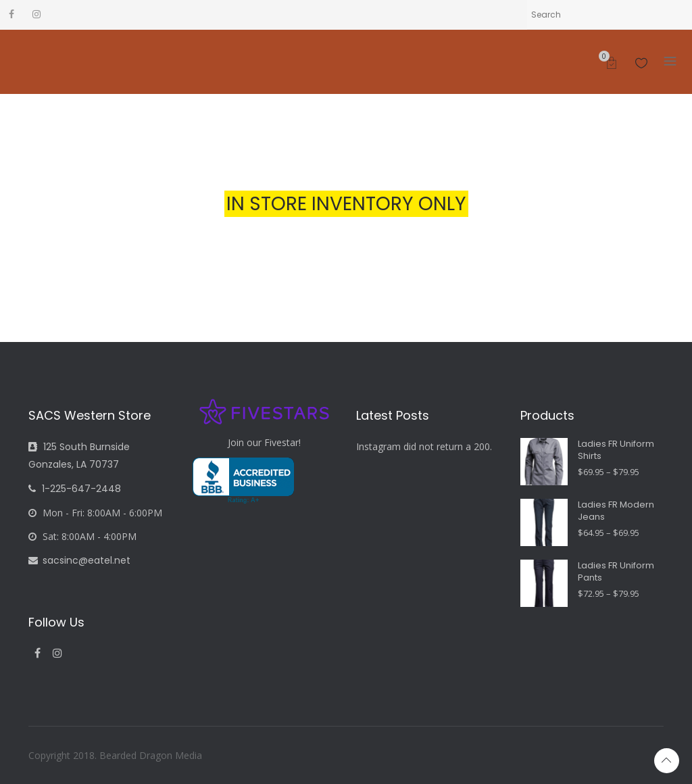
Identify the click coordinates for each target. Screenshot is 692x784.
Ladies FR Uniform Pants (616, 572)
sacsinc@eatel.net (79, 560)
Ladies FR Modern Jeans (616, 511)
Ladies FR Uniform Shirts (616, 450)
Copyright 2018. (64, 755)
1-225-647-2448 (75, 489)
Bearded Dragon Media (151, 755)
